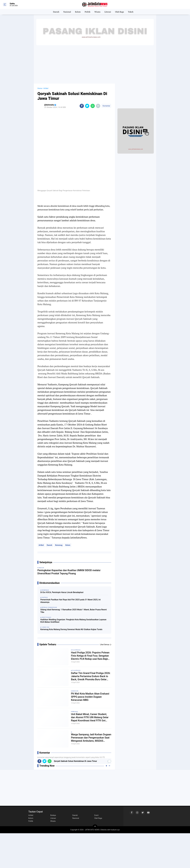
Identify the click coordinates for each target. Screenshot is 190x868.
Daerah (56, 12)
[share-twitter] (87, 106)
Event (96, 815)
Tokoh (131, 12)
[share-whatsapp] (93, 106)
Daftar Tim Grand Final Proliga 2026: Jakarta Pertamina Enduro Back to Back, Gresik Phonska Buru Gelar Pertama (91, 676)
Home (40, 88)
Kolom (78, 12)
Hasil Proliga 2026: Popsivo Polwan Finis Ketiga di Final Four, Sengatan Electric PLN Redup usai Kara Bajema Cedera (91, 656)
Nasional (67, 12)
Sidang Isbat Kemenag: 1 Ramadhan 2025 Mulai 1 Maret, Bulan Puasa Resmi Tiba (73, 611)
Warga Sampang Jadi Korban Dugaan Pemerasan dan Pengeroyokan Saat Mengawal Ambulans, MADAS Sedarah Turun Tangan (91, 738)
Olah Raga (120, 12)
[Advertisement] (95, 64)
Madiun (75, 691)
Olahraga (76, 650)
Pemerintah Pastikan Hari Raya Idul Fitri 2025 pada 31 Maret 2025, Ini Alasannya (70, 601)
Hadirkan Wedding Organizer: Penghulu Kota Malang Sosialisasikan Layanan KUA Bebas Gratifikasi (73, 621)
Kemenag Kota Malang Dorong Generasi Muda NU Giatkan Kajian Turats (71, 629)
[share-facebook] (82, 106)
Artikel (41, 545)
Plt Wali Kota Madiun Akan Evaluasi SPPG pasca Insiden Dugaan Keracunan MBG (90, 697)
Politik (88, 12)
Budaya (53, 815)
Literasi (108, 12)
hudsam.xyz (115, 830)
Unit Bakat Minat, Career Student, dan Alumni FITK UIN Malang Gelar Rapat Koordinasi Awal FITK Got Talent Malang (90, 717)
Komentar (106, 106)
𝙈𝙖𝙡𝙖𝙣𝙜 (75, 712)
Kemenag (59, 545)
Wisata (97, 12)
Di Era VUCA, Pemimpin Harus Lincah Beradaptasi (62, 592)
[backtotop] (95, 827)
